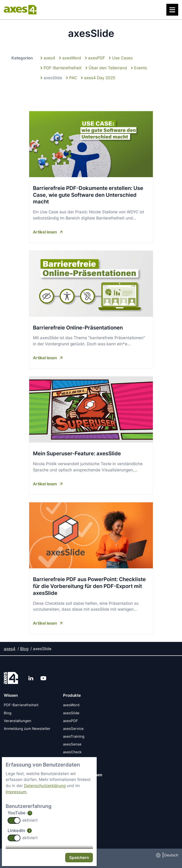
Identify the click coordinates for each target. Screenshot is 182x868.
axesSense (72, 744)
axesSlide (53, 77)
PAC (73, 77)
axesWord (72, 58)
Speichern (79, 857)
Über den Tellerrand (108, 68)
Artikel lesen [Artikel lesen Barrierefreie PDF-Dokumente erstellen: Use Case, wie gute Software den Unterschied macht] (45, 232)
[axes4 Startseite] (20, 10)
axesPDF (97, 58)
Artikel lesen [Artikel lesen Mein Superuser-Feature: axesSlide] (45, 484)
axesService (73, 729)
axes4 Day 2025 (100, 77)
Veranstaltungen (18, 721)
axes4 (49, 58)
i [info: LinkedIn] (30, 831)
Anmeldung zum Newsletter (27, 729)
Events (141, 68)
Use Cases (122, 58)
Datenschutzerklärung (45, 786)
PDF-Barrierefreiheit (63, 68)
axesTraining (74, 737)
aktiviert (30, 820)
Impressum (16, 792)
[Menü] (172, 10)
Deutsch (171, 855)
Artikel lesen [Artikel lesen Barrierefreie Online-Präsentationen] (45, 358)
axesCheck (72, 752)
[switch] (14, 820)
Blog (24, 649)
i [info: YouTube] (30, 813)
